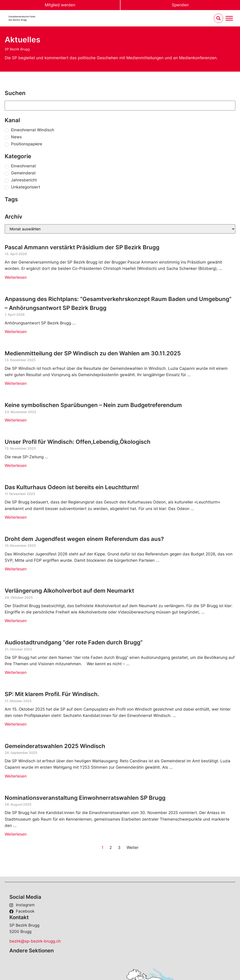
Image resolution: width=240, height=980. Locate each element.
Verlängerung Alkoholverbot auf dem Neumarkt (69, 591)
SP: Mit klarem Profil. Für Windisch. (52, 694)
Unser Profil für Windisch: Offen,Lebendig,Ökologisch (78, 442)
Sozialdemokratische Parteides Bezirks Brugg (22, 18)
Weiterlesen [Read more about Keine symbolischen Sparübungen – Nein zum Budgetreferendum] (16, 420)
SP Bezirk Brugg (17, 49)
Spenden (180, 5)
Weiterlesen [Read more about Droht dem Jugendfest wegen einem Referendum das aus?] (16, 569)
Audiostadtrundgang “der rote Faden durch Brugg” (74, 642)
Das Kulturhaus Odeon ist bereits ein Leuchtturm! (72, 487)
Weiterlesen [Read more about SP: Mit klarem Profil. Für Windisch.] (16, 724)
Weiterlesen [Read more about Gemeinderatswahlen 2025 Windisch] (16, 776)
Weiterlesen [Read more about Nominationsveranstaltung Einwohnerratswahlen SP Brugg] (16, 834)
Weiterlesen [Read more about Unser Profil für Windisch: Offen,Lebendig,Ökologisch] (16, 466)
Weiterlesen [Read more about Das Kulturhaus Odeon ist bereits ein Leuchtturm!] (16, 517)
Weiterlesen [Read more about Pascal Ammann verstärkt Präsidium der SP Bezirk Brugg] (16, 277)
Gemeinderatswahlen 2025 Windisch (55, 746)
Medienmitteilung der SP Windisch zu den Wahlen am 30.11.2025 (93, 353)
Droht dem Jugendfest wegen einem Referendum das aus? (84, 539)
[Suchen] (120, 106)
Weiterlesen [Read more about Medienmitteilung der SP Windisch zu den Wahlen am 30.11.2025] (16, 383)
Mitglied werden (60, 5)
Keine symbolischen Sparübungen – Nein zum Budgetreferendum (93, 405)
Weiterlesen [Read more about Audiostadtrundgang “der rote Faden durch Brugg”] (16, 672)
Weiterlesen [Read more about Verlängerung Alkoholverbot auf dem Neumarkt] (16, 621)
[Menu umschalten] (229, 18)
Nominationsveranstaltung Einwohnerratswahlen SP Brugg (85, 798)
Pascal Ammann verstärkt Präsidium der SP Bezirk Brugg (82, 247)
